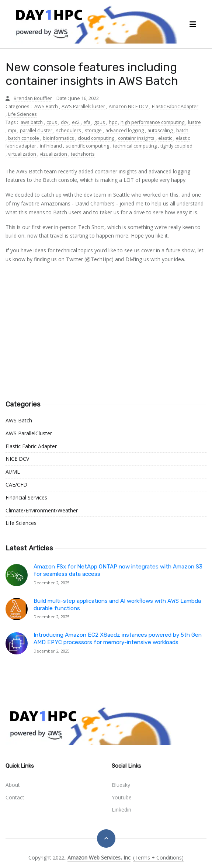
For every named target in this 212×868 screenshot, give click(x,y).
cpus (52, 122)
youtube (122, 797)
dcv (65, 122)
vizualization (54, 154)
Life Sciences (22, 114)
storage (94, 130)
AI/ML (13, 472)
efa (87, 122)
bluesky (121, 785)
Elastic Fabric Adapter (175, 106)
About (13, 785)
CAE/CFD (16, 485)
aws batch (32, 122)
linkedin (121, 810)
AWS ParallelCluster (84, 106)
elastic (166, 138)
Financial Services (26, 497)
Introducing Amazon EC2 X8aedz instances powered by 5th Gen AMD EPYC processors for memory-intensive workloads (118, 639)
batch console (24, 138)
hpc (113, 122)
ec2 (76, 122)
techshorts (83, 154)
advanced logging (125, 130)
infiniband (51, 146)
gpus (100, 122)
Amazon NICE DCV (129, 106)
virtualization (23, 154)
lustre (194, 122)
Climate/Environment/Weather (42, 510)
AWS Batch (47, 106)
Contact (15, 797)
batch (182, 130)
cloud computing (97, 138)
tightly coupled (176, 146)
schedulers (69, 130)
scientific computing (88, 146)
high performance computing (153, 122)
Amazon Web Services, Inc (99, 857)
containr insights (137, 138)
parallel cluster (37, 130)
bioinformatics (59, 138)
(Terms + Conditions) (158, 857)
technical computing (135, 146)
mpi (13, 130)
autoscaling (161, 130)
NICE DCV (17, 459)
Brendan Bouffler (33, 98)
